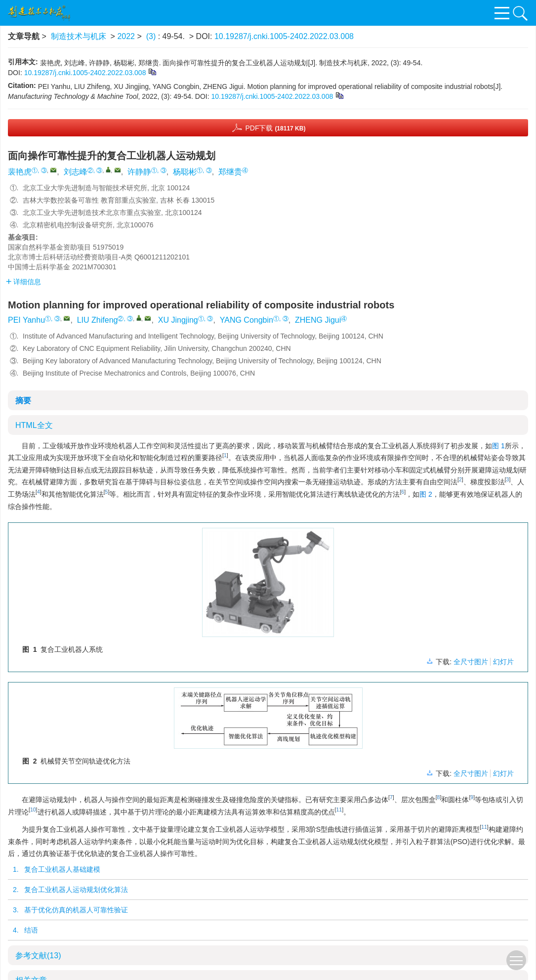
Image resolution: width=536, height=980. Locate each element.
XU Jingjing (178, 320)
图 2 (426, 494)
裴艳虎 (20, 172)
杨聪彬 (185, 172)
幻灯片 (503, 662)
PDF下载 (275, 128)
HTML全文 (34, 425)
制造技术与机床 (79, 36)
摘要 (23, 401)
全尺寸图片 (471, 662)
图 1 (498, 446)
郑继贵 (230, 172)
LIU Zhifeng (98, 320)
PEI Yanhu (26, 320)
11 (339, 810)
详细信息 (23, 282)
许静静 (139, 172)
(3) (152, 36)
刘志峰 (76, 172)
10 (33, 810)
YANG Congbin (247, 320)
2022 (126, 36)
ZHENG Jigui (318, 320)
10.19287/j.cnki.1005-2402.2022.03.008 (284, 36)
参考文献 (38, 956)
